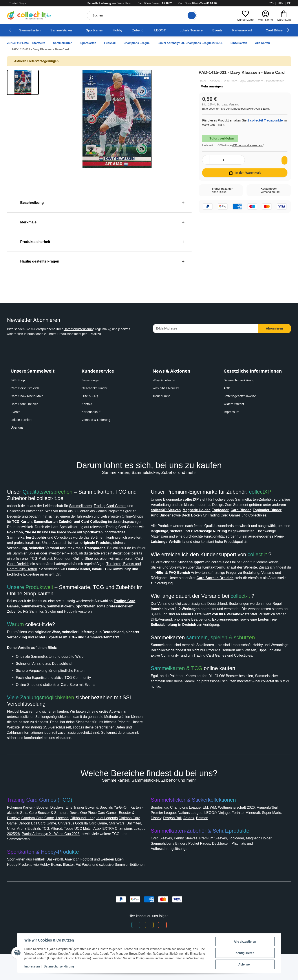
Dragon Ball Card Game (65, 844)
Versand (236, 110)
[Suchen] (141, 15)
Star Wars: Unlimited (25, 850)
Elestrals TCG (79, 850)
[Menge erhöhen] (240, 165)
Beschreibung (30, 203)
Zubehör (147, 30)
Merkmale (26, 222)
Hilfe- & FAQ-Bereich (230, 583)
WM (219, 829)
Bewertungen (92, 380)
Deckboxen (229, 865)
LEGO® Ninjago (249, 834)
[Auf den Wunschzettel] (283, 166)
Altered (98, 850)
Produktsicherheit (34, 242)
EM (211, 829)
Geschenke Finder (95, 388)
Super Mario (179, 839)
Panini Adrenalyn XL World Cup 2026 (102, 855)
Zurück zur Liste (19, 43)
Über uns (17, 428)
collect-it (261, 565)
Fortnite (272, 834)
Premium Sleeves (218, 859)
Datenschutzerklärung (87, 329)
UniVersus (96, 844)
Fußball (43, 880)
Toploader (243, 859)
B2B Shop (18, 380)
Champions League (190, 829)
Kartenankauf (254, 30)
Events (228, 30)
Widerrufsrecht (235, 404)
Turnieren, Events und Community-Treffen (77, 574)
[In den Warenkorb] (245, 178)
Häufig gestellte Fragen (39, 261)
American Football (87, 880)
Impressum (232, 412)
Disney (197, 839)
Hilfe (281, 3)
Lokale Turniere (200, 30)
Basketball (60, 880)
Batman (248, 839)
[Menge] (224, 165)
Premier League (191, 834)
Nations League (220, 834)
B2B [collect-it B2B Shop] (271, 3)
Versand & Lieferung (97, 420)
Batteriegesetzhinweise (241, 396)
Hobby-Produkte (22, 886)
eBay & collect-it (165, 380)
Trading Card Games (123, 506)
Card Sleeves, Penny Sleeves (176, 859)
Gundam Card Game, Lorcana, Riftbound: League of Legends (94, 839)
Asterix (233, 839)
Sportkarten (100, 30)
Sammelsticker (65, 30)
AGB (227, 388)
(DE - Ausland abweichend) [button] (252, 151)
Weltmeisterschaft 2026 (245, 829)
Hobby (125, 30)
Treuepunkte (162, 396)
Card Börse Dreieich (26, 388)
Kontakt (88, 404)
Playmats (249, 865)
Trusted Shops (25, 3)
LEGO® (169, 30)
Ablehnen (245, 964)
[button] (244, 15)
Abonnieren (275, 328)
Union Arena (56, 850)
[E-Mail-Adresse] (206, 329)
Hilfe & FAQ (90, 396)
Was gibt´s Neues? (167, 388)
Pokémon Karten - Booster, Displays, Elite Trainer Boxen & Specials (65, 829)
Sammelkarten (31, 30)
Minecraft (159, 839)
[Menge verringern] (207, 165)
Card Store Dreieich (26, 404)
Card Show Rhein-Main (28, 396)
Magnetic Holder (268, 859)
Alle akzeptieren (245, 942)
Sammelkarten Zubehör (107, 522)
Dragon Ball (215, 839)
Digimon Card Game (25, 844)
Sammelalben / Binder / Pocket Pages (184, 865)
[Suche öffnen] (190, 15)
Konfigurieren (245, 953)
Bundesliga (161, 829)
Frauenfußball (163, 834)
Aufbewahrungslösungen (173, 870)
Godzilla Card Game (122, 844)
